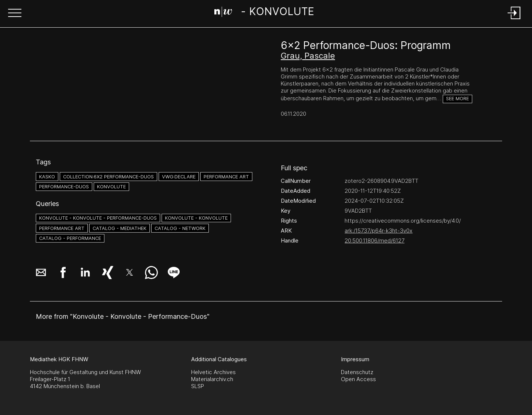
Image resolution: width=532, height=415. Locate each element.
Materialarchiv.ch (212, 379)
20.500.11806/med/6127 (374, 240)
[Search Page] (264, 13)
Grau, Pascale (308, 56)
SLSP (198, 386)
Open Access (358, 379)
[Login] (514, 20)
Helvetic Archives (213, 372)
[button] (15, 14)
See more (457, 99)
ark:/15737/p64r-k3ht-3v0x (379, 231)
